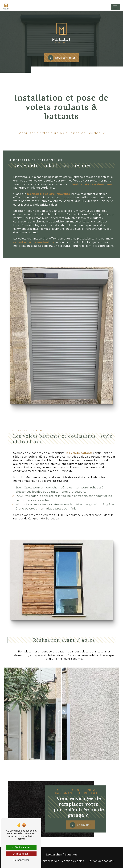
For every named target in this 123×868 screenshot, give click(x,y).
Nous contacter (61, 58)
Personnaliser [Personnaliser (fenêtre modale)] (21, 860)
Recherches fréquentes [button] (62, 854)
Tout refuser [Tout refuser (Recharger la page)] (21, 854)
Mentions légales (73, 861)
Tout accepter (21, 847)
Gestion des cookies (101, 861)
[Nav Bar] (115, 7)
